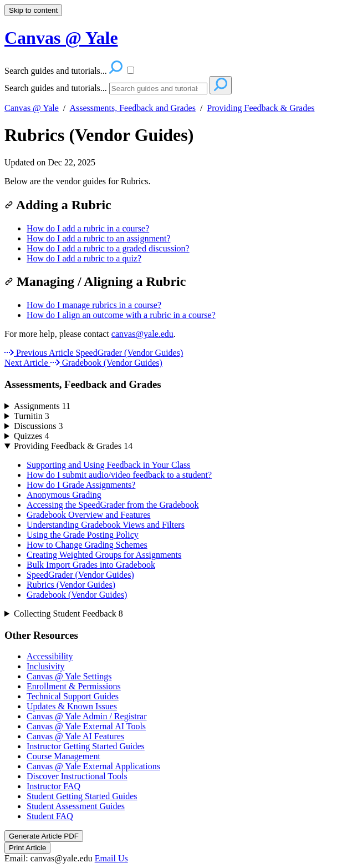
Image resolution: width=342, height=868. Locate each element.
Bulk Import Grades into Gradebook (91, 565)
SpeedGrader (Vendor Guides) (80, 575)
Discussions (38, 426)
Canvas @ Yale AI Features (75, 736)
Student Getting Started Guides (82, 796)
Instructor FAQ (53, 786)
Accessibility (50, 656)
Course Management (63, 756)
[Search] (158, 89)
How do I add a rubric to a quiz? (84, 258)
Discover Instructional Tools (77, 776)
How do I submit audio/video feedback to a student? (119, 475)
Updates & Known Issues (72, 706)
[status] (171, 181)
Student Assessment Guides (76, 806)
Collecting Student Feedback (68, 614)
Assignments (42, 406)
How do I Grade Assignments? (81, 485)
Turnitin (32, 416)
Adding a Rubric (58, 205)
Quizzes (32, 436)
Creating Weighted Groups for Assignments (104, 555)
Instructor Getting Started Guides (86, 746)
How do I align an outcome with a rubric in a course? (121, 315)
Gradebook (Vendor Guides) (77, 595)
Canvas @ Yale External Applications (93, 766)
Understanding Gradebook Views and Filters (106, 525)
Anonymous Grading (64, 495)
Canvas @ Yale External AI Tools (86, 726)
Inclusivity (45, 666)
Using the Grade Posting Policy (83, 535)
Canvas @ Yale (32, 108)
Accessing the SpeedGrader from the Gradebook (113, 505)
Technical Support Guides (73, 696)
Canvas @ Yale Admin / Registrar (87, 716)
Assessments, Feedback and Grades (132, 108)
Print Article (27, 848)
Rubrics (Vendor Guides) (99, 135)
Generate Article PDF (44, 836)
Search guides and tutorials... (56, 88)
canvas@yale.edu (142, 334)
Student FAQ (50, 816)
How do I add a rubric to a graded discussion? (108, 248)
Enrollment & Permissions (74, 686)
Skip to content (33, 10)
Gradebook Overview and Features (88, 515)
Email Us (111, 858)
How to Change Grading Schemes (87, 545)
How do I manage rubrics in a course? (94, 305)
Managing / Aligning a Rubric (95, 281)
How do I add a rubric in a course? (88, 228)
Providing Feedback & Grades (261, 108)
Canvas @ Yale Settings (69, 676)
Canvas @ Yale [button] (61, 38)
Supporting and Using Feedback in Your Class (109, 465)
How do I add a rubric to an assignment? (98, 238)
